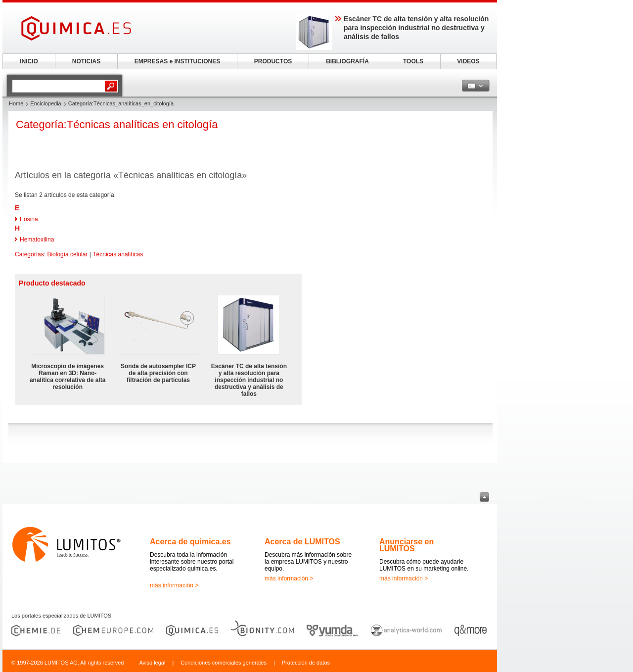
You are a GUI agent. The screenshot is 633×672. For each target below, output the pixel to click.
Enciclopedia (45, 103)
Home (16, 103)
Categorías (29, 254)
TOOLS (413, 61)
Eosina (29, 219)
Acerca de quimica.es (190, 542)
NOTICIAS (86, 61)
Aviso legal (152, 663)
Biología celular (67, 254)
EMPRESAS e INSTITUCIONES (177, 61)
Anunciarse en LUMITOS (407, 545)
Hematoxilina (37, 240)
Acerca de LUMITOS (302, 542)
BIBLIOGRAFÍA (347, 61)
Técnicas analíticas (118, 254)
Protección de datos (306, 663)
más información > (174, 585)
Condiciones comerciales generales (224, 663)
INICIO (29, 61)
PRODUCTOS (273, 61)
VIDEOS (468, 61)
